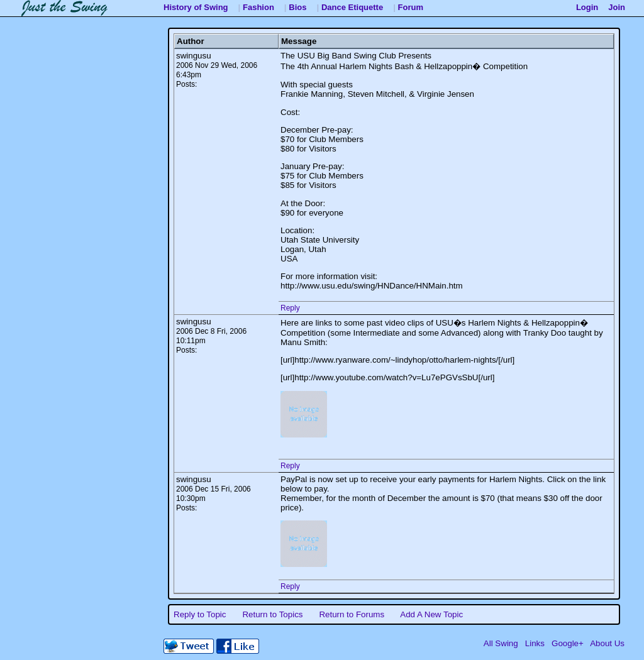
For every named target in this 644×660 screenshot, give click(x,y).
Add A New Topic (431, 614)
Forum (411, 7)
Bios (297, 7)
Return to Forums (352, 614)
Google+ (568, 643)
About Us (607, 643)
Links (535, 643)
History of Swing (196, 7)
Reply (290, 308)
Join (617, 7)
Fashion (258, 7)
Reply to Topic (200, 614)
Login (587, 7)
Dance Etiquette (352, 7)
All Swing (501, 643)
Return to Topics (272, 614)
